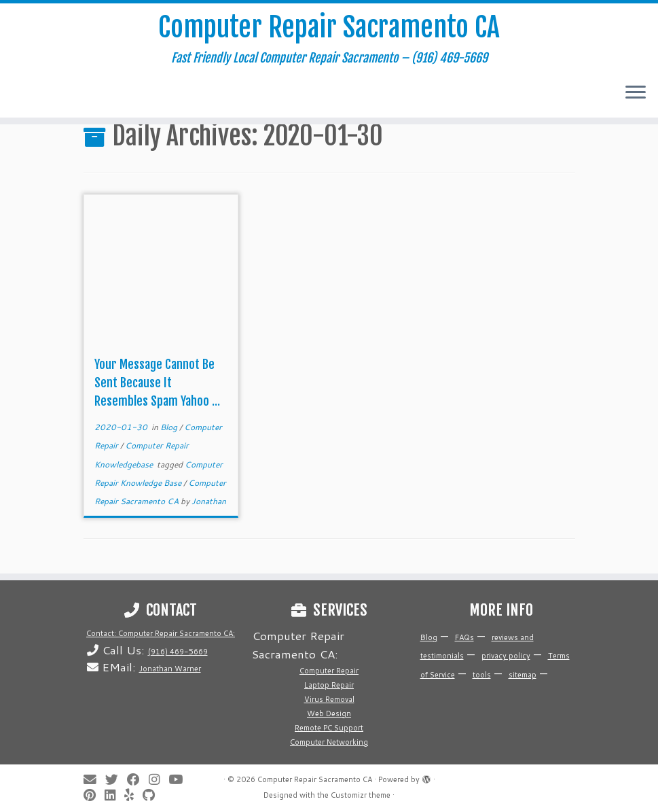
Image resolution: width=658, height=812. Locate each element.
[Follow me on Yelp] (133, 795)
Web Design (329, 713)
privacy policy (506, 656)
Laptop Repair (329, 685)
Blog (170, 427)
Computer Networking (329, 742)
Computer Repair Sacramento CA (329, 27)
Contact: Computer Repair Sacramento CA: (161, 633)
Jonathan (209, 501)
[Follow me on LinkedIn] (114, 795)
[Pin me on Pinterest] (94, 795)
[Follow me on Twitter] (116, 780)
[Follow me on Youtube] (180, 780)
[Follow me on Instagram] (159, 780)
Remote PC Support (329, 728)
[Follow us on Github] (153, 795)
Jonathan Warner (170, 669)
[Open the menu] (636, 93)
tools (482, 675)
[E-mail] (94, 780)
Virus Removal (329, 699)
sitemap (523, 675)
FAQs (464, 637)
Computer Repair (329, 671)
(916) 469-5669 (178, 652)
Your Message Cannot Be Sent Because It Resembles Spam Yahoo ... (157, 383)
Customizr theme (361, 795)
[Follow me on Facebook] (138, 780)
